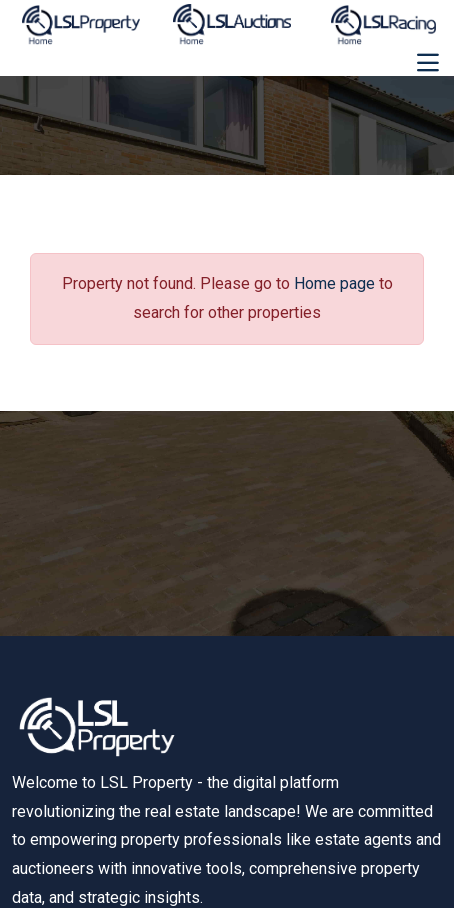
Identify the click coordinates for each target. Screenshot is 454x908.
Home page (334, 283)
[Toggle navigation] (428, 63)
